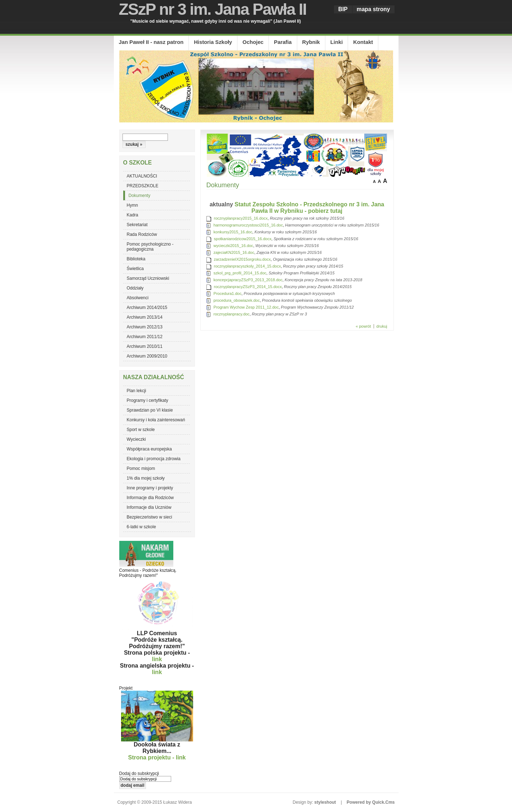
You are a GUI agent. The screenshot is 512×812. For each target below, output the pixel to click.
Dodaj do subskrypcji (139, 773)
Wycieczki (136, 439)
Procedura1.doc (228, 293)
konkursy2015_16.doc (233, 232)
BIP (343, 9)
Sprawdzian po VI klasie (150, 410)
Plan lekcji (137, 391)
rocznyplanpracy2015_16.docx (241, 218)
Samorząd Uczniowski (148, 278)
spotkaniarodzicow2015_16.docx (243, 239)
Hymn (132, 205)
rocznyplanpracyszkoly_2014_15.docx (248, 266)
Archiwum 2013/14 (145, 317)
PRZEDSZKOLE (143, 186)
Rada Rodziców (142, 234)
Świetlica (135, 269)
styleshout (325, 802)
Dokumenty (140, 196)
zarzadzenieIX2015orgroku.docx (242, 259)
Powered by (371, 802)
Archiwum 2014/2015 (147, 308)
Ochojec (253, 42)
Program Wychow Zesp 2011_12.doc (246, 307)
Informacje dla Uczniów (149, 507)
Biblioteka (136, 259)
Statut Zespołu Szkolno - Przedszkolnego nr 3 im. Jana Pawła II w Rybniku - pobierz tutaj (309, 208)
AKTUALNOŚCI (142, 176)
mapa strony (373, 9)
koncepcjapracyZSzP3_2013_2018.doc (248, 280)
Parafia (283, 42)
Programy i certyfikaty (148, 400)
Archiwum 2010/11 (145, 346)
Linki (337, 42)
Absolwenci (138, 298)
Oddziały (135, 288)
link (157, 659)
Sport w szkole (141, 430)
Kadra (133, 215)
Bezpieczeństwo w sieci (150, 517)
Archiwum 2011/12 (145, 337)
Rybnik (311, 42)
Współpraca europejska (149, 449)
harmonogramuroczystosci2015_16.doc (248, 225)
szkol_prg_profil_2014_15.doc (240, 273)
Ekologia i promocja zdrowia (154, 459)
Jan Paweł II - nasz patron (151, 42)
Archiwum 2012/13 (145, 327)
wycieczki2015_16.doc (233, 246)
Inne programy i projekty (150, 488)
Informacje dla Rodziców (150, 498)
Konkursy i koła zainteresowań (156, 420)
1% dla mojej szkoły (146, 478)
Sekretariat (137, 225)
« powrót (363, 326)
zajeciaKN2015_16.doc (234, 252)
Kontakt (363, 42)
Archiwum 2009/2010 (147, 356)
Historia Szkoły (213, 42)
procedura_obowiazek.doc (237, 300)
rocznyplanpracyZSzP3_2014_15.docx (248, 287)
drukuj (382, 326)
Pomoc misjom (141, 468)
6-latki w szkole (141, 527)
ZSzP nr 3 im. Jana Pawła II (213, 9)
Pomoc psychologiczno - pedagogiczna (150, 247)
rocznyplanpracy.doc (232, 314)
